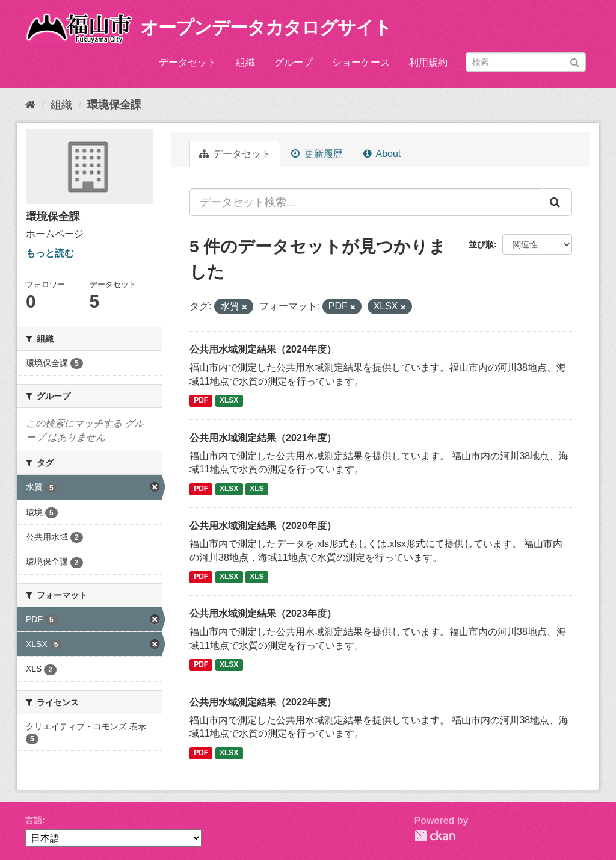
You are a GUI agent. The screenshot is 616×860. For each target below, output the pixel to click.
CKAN (435, 836)
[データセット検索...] (365, 202)
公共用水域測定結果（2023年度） (263, 614)
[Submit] (575, 61)
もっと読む (50, 253)
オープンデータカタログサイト (266, 27)
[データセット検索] (526, 62)
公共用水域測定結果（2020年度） (263, 526)
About (382, 154)
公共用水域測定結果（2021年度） (263, 438)
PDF (201, 401)
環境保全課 (114, 105)
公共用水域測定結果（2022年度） (263, 702)
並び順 (481, 244)
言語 (34, 820)
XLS (257, 489)
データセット (188, 62)
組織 (245, 62)
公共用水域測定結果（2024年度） (263, 349)
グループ (294, 62)
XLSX (229, 401)
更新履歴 (317, 154)
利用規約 (428, 62)
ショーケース (361, 62)
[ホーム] (30, 105)
